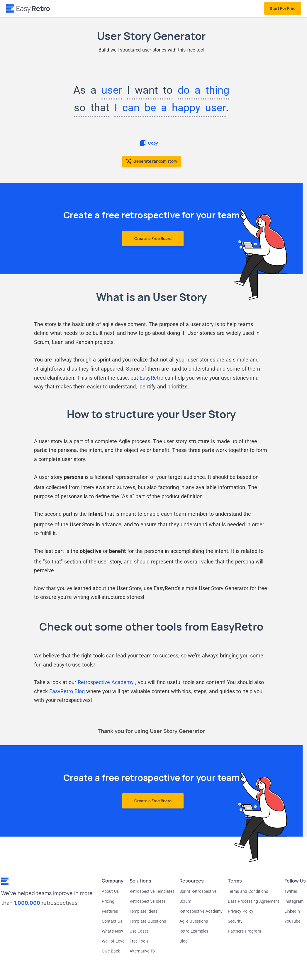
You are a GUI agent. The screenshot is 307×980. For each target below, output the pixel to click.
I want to (150, 90)
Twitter (291, 891)
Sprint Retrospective (198, 891)
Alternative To (142, 951)
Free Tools (139, 941)
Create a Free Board (153, 239)
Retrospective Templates (152, 891)
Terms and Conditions (248, 891)
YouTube (292, 921)
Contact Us (112, 921)
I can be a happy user (170, 108)
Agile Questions (194, 921)
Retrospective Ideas (148, 901)
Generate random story (151, 161)
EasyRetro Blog (67, 691)
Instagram (294, 901)
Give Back (111, 951)
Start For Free (283, 8)
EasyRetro (151, 378)
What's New (112, 931)
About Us (110, 891)
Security (235, 921)
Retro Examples (194, 931)
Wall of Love (113, 941)
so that (92, 108)
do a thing (203, 90)
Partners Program (244, 931)
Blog (184, 941)
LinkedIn (292, 911)
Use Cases (139, 931)
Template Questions (148, 921)
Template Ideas (144, 911)
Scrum (185, 901)
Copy (149, 143)
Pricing (108, 901)
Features (110, 911)
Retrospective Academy (106, 682)
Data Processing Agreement (253, 901)
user (112, 90)
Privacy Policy (241, 911)
